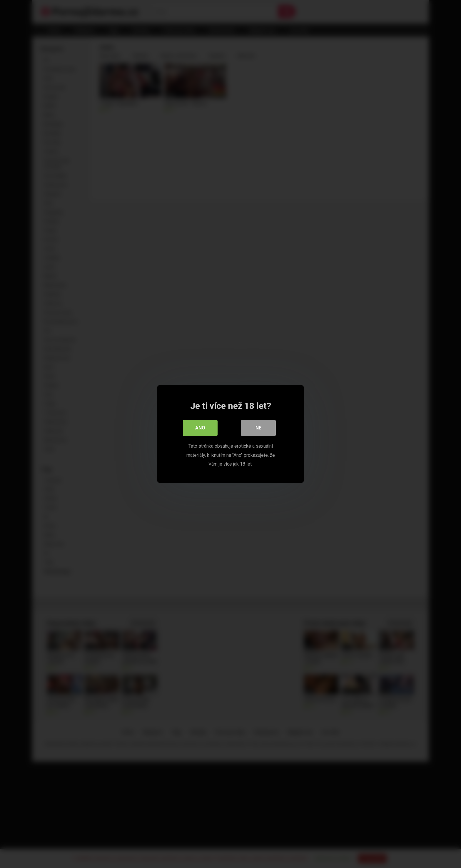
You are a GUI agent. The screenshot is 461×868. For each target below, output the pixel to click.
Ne (258, 428)
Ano (200, 428)
